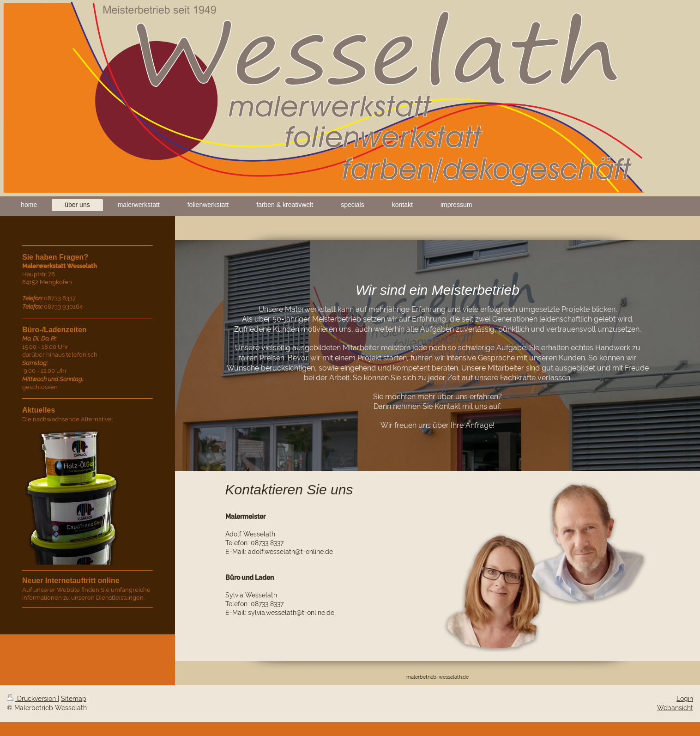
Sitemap (74, 699)
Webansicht (675, 708)
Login (685, 699)
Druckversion (32, 699)
